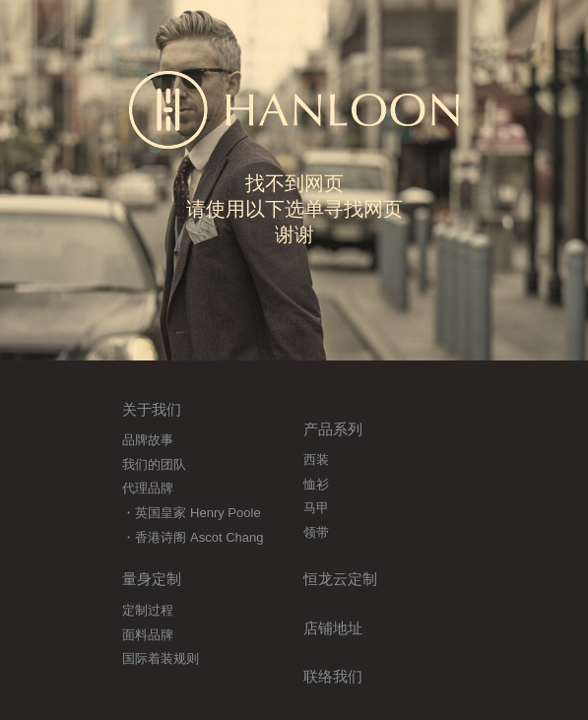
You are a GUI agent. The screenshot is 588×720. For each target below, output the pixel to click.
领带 (316, 532)
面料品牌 (148, 635)
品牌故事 (148, 440)
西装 (316, 459)
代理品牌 (148, 488)
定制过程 (148, 610)
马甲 (316, 508)
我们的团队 (154, 464)
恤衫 (316, 484)
